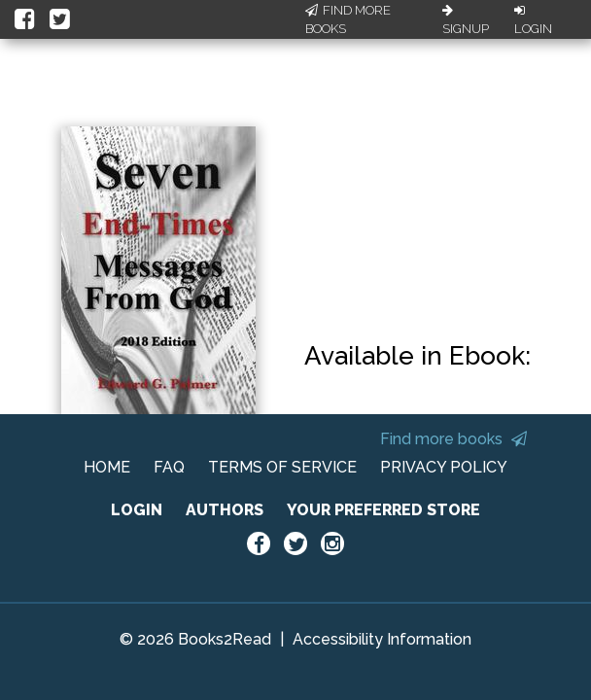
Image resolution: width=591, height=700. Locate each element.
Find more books (453, 439)
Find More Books (348, 20)
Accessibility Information (382, 639)
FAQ (169, 467)
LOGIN (137, 510)
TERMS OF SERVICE (282, 467)
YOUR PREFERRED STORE (383, 510)
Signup (466, 20)
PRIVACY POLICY (444, 467)
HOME (107, 467)
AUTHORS (225, 510)
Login (533, 20)
